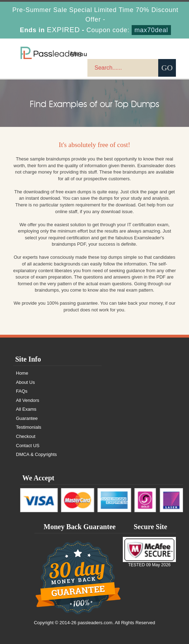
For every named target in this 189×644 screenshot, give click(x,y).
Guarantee (27, 418)
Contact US (28, 446)
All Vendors (28, 400)
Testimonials (29, 427)
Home (22, 373)
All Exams (26, 409)
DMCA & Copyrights (36, 454)
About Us (25, 382)
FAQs (22, 391)
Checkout (26, 436)
